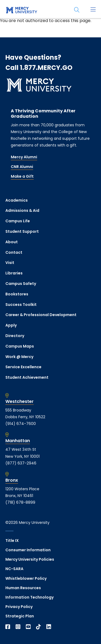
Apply (11, 325)
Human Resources (23, 588)
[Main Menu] (93, 10)
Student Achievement (27, 377)
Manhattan (18, 441)
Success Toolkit (21, 305)
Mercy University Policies (30, 559)
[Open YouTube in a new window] (28, 627)
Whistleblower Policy (26, 578)
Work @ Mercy (19, 357)
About (12, 242)
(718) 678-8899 (20, 502)
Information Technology (29, 597)
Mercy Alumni (24, 157)
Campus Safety (21, 284)
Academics (17, 200)
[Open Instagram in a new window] (18, 627)
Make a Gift (22, 176)
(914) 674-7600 (21, 424)
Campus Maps (20, 346)
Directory (15, 336)
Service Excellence (23, 367)
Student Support (22, 231)
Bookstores (17, 294)
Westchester (20, 402)
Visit (10, 263)
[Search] (77, 10)
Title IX (12, 541)
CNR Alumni (22, 167)
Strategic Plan (20, 616)
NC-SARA (14, 569)
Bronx (12, 480)
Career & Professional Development (41, 315)
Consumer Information (28, 550)
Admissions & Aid (22, 210)
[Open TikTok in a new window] (39, 627)
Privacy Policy (19, 607)
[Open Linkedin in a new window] (49, 627)
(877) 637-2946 (21, 463)
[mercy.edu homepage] (22, 10)
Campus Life (18, 221)
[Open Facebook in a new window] (8, 627)
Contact (14, 252)
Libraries (14, 273)
